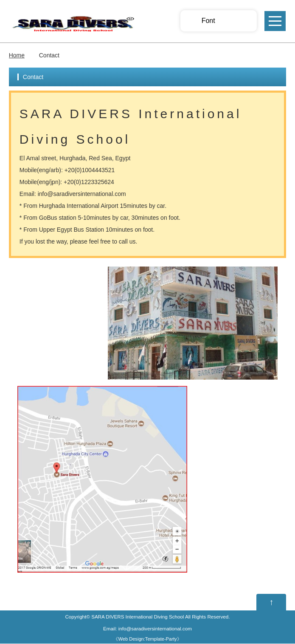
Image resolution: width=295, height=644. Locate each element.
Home (17, 55)
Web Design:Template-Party (147, 639)
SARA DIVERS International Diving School (138, 617)
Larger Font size (243, 21)
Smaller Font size (224, 21)
